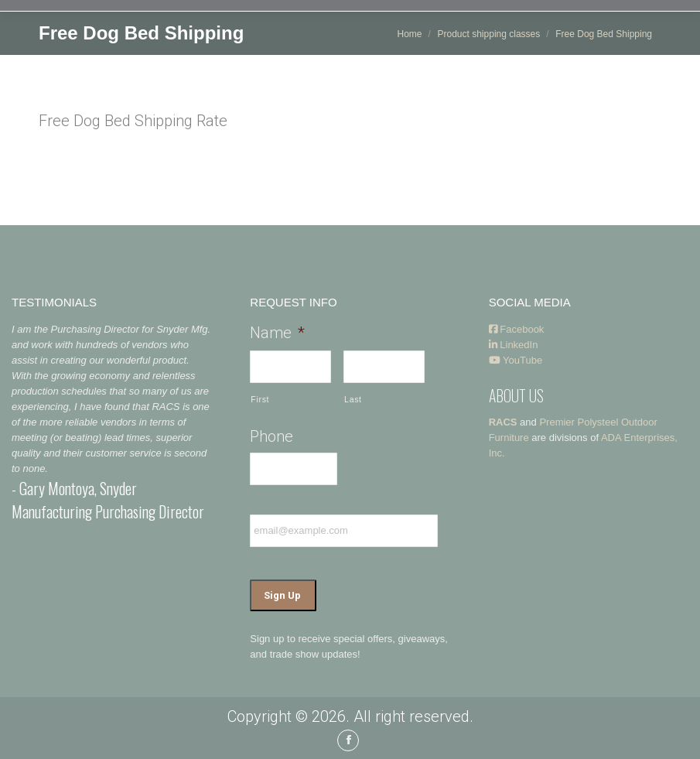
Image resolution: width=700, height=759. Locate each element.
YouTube (516, 360)
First (260, 399)
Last (353, 399)
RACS (503, 422)
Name (277, 333)
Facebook (517, 329)
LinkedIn (514, 345)
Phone (271, 436)
